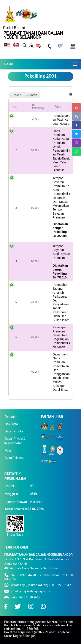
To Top (73, 624)
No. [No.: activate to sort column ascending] (15, 107)
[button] (17, 95)
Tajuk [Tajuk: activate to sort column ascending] (58, 107)
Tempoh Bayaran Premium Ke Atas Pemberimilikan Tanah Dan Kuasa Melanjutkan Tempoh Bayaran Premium (61, 198)
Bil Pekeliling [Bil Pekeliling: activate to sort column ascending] (38, 107)
